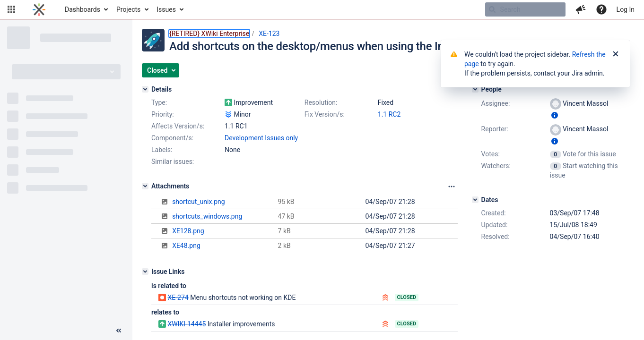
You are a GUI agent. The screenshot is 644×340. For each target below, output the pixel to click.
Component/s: (172, 138)
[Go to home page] (39, 9)
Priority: (163, 114)
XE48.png (186, 246)
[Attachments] (145, 186)
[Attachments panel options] (452, 187)
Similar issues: (173, 161)
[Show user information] (555, 115)
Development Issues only (261, 138)
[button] (11, 9)
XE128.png (188, 231)
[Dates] (475, 200)
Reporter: (495, 129)
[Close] (616, 54)
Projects (128, 9)
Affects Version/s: (178, 126)
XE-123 (269, 34)
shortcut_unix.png (198, 202)
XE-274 (178, 297)
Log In (626, 9)
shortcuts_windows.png (207, 216)
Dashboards (83, 9)
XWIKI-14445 (187, 324)
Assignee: (496, 103)
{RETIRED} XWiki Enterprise (209, 34)
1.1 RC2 (389, 114)
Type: (159, 102)
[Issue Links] (145, 272)
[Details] (145, 89)
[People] (475, 89)
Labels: (162, 150)
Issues (166, 9)
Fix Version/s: (325, 114)
